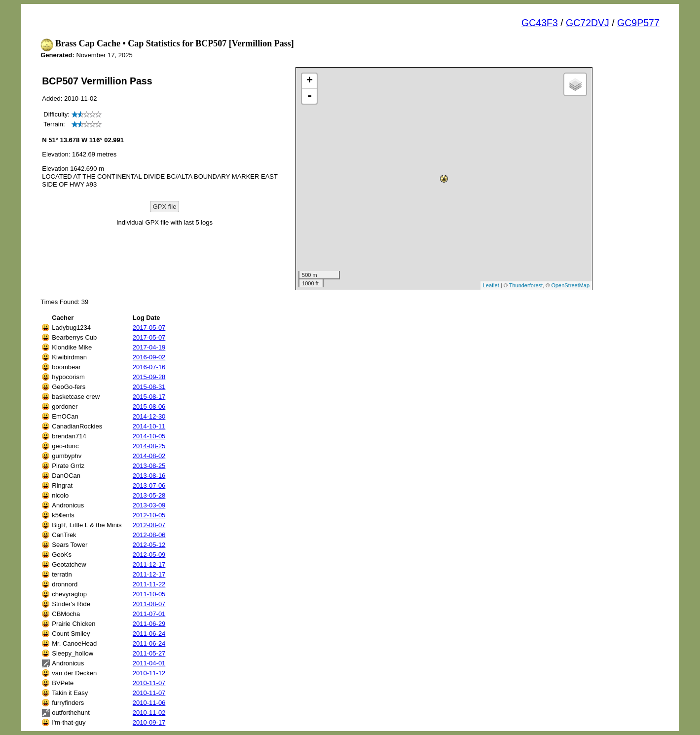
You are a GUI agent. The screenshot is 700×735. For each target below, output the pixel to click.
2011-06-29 (149, 624)
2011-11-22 (149, 584)
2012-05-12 (149, 545)
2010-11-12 (149, 673)
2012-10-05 (149, 515)
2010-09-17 (149, 722)
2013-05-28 (149, 495)
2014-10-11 (149, 426)
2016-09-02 (149, 357)
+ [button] (310, 81)
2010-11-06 (149, 703)
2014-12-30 (149, 416)
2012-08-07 (149, 525)
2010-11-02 (149, 713)
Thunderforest (526, 285)
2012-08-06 (149, 535)
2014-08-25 (149, 446)
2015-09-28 (149, 377)
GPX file (165, 207)
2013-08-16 (149, 476)
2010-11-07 (149, 683)
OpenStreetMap (570, 285)
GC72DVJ (588, 23)
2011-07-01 (149, 614)
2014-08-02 (149, 456)
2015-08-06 (149, 406)
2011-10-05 (149, 594)
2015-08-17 (149, 397)
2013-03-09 (149, 505)
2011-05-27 (149, 653)
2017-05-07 (149, 328)
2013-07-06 (149, 485)
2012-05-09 (149, 555)
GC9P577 (638, 23)
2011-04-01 (149, 663)
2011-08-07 (149, 604)
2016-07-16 (149, 367)
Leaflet (491, 285)
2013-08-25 (149, 466)
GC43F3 (540, 23)
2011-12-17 (149, 564)
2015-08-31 (149, 387)
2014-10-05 (149, 436)
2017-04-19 (149, 347)
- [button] (309, 96)
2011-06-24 (149, 634)
